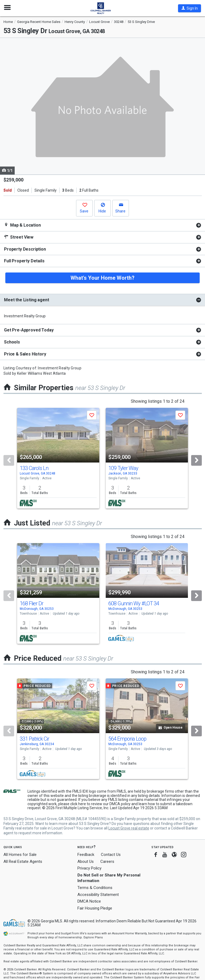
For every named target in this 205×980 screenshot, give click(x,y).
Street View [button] (19, 237)
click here (78, 804)
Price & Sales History (25, 354)
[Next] (196, 460)
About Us (86, 862)
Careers (107, 862)
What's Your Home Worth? (102, 278)
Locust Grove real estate (129, 828)
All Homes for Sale (20, 855)
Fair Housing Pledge (95, 908)
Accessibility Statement (98, 895)
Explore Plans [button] (93, 937)
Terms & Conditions (95, 888)
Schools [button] (12, 342)
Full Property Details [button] (24, 261)
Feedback (86, 855)
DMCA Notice (89, 901)
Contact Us (111, 855)
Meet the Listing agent (26, 300)
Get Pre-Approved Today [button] (29, 330)
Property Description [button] (25, 249)
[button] (190, 8)
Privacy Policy (89, 868)
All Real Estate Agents (23, 862)
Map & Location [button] (22, 225)
